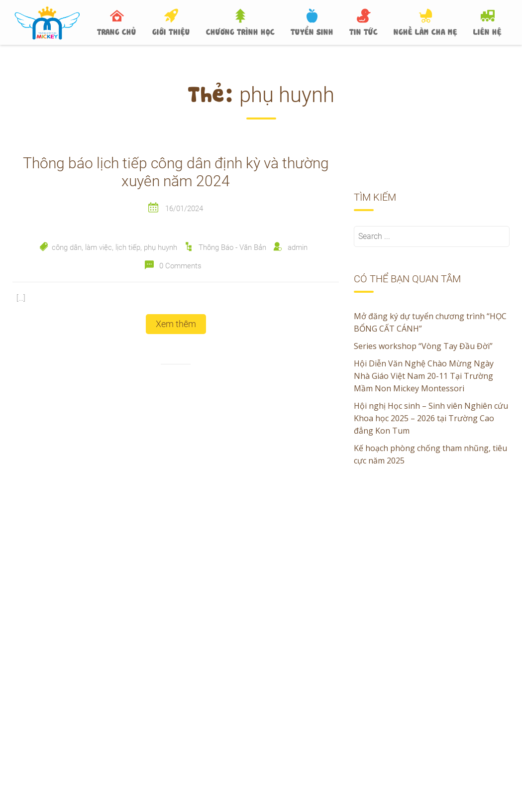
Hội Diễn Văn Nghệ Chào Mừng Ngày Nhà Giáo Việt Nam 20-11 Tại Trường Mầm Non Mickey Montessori (424, 376)
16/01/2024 (184, 209)
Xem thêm (176, 324)
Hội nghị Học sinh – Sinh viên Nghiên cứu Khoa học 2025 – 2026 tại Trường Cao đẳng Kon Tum (431, 418)
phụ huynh (160, 247)
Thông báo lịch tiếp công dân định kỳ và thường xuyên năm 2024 (176, 172)
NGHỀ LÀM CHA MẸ (425, 31)
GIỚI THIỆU (171, 31)
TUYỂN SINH (312, 31)
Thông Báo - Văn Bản (232, 247)
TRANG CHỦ (117, 31)
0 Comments (180, 266)
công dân (67, 247)
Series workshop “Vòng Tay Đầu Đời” (423, 346)
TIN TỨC (364, 31)
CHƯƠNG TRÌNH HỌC (240, 31)
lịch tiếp (128, 247)
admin (298, 247)
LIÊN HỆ (487, 31)
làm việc (99, 247)
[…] (21, 298)
